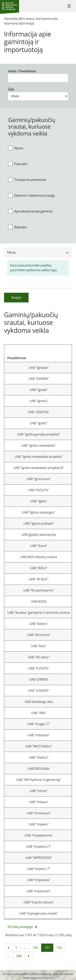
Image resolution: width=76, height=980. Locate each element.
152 (59, 948)
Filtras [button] (38, 252)
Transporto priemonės (27, 180)
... (25, 948)
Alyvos (16, 148)
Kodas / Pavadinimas (22, 71)
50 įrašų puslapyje (22, 927)
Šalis (11, 89)
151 (47, 948)
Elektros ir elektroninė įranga (31, 195)
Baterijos (17, 227)
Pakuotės (18, 164)
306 (19, 956)
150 (35, 948)
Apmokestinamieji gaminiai (30, 211)
